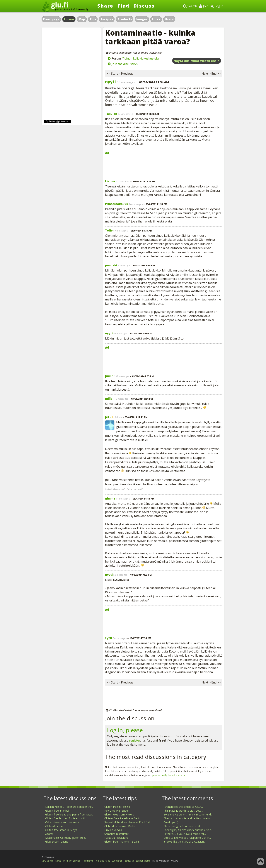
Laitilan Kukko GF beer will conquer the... (69, 807)
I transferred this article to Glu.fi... (183, 807)
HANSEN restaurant (116, 838)
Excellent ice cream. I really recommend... (188, 814)
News (58, 861)
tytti (109, 638)
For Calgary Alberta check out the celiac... (188, 830)
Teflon (110, 230)
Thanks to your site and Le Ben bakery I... (188, 818)
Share (105, 6)
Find (123, 6)
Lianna (110, 181)
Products (125, 19)
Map (82, 19)
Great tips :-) (171, 822)
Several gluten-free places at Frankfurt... (128, 822)
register (135, 740)
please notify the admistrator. (169, 775)
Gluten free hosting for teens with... (66, 818)
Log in (217, 6)
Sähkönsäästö (143, 861)
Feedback (129, 861)
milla (109, 399)
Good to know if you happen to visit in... (187, 838)
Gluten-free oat (54, 826)
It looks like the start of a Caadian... (184, 842)
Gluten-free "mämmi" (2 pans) (122, 842)
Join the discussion (125, 64)
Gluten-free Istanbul (57, 811)
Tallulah (111, 114)
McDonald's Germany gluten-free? (66, 838)
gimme (110, 498)
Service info (48, 861)
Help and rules (102, 861)
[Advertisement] (164, 165)
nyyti (110, 82)
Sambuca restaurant (116, 834)
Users (169, 19)
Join (204, 6)
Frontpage (51, 19)
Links (156, 19)
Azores (49, 834)
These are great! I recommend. (182, 826)
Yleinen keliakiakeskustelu (140, 58)
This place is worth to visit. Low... (183, 811)
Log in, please (125, 730)
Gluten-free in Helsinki (117, 807)
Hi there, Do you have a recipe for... (185, 834)
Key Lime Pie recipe (116, 811)
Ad (107, 153)
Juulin (109, 376)
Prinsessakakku (117, 204)
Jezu (108, 417)
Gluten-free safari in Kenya (61, 830)
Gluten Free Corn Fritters (119, 814)
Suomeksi (117, 861)
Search (190, 6)
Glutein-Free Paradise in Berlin (122, 818)
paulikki (111, 265)
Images (142, 19)
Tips (93, 19)
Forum (69, 19)
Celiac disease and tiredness (62, 822)
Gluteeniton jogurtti (57, 842)
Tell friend (87, 861)
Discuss (144, 6)
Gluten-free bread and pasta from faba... (69, 814)
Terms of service (72, 861)
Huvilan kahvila (113, 830)
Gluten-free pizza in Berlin (120, 826)
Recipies (107, 19)
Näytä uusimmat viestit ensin (197, 61)
